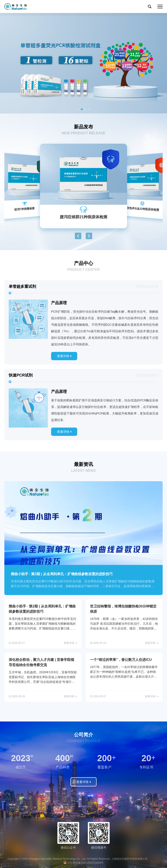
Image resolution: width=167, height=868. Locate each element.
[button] (78, 109)
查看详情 (63, 356)
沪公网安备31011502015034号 (86, 863)
